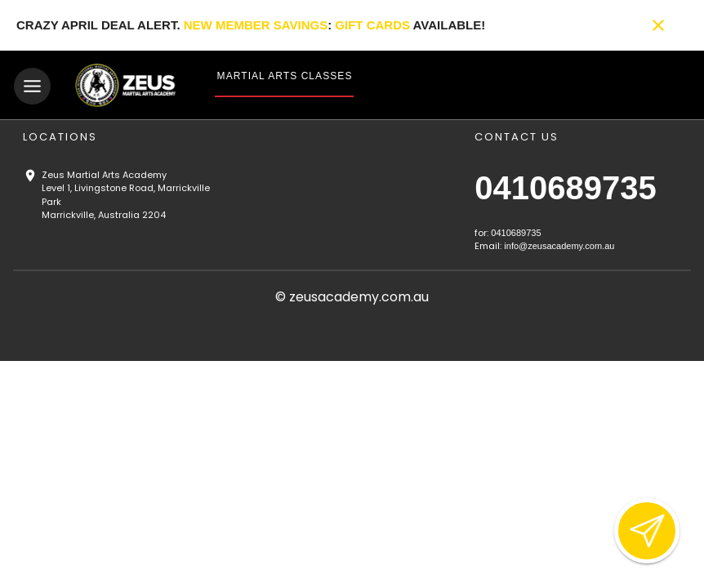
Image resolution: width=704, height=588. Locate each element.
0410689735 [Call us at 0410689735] (565, 188)
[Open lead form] (647, 531)
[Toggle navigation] (32, 86)
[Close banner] (658, 25)
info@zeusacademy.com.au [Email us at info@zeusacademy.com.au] (559, 246)
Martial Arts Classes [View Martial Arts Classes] (285, 76)
